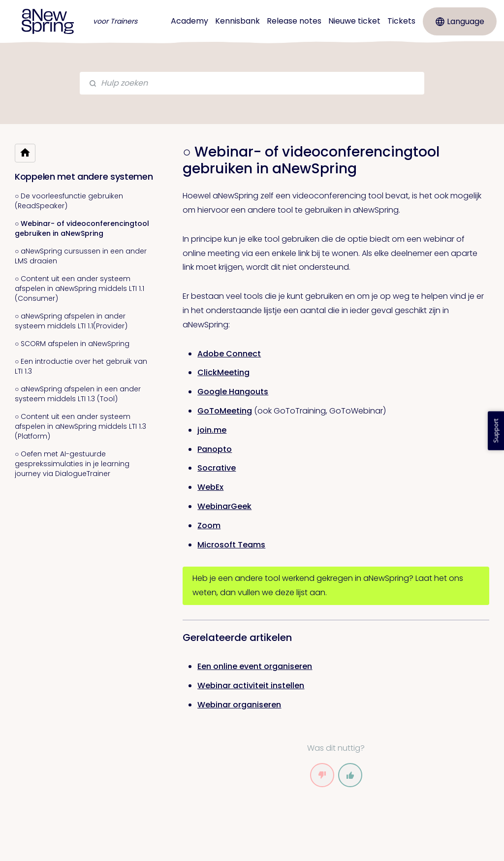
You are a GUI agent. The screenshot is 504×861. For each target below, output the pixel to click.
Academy (189, 21)
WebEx (210, 487)
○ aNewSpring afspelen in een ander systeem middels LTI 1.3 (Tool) (78, 394)
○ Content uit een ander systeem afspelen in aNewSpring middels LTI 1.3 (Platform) (80, 426)
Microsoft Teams (231, 545)
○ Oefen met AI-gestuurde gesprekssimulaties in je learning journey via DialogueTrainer (72, 464)
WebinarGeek (224, 506)
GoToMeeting (225, 411)
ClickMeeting (223, 372)
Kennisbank (237, 21)
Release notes (294, 21)
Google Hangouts (233, 392)
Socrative (217, 468)
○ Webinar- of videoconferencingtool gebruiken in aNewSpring (82, 228)
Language (460, 21)
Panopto (215, 449)
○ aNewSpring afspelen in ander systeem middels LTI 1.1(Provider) (71, 321)
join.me (212, 430)
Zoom (209, 526)
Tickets (401, 21)
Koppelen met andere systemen (84, 176)
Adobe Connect (229, 354)
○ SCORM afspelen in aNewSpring (72, 344)
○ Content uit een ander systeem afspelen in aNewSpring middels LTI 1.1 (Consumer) (79, 288)
